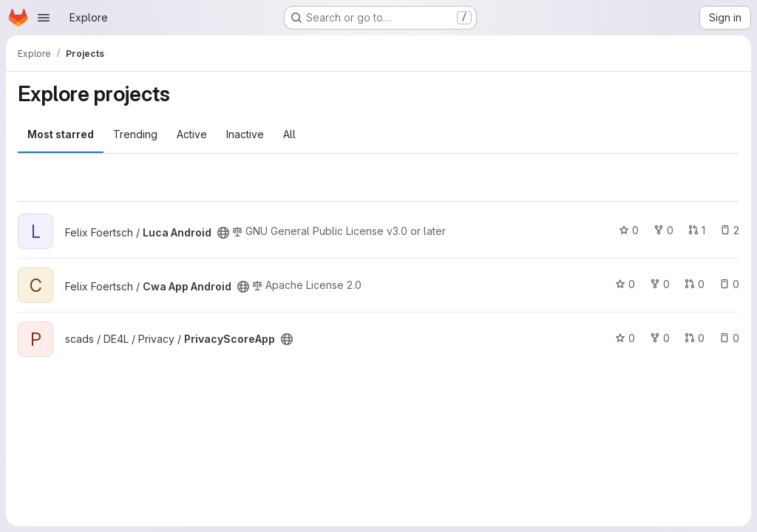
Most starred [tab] (61, 134)
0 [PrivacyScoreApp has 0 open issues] (729, 338)
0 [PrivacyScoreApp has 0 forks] (660, 338)
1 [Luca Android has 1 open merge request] (697, 230)
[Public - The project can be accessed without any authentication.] (223, 233)
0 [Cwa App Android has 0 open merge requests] (695, 284)
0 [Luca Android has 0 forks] (663, 230)
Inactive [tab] (245, 134)
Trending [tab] (135, 134)
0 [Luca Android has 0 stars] (629, 230)
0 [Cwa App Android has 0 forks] (660, 284)
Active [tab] (192, 134)
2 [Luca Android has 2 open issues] (730, 230)
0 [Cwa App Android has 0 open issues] (729, 284)
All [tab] (289, 134)
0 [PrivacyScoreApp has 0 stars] (625, 338)
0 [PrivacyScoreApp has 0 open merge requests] (695, 338)
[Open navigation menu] (44, 18)
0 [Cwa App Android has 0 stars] (625, 284)
